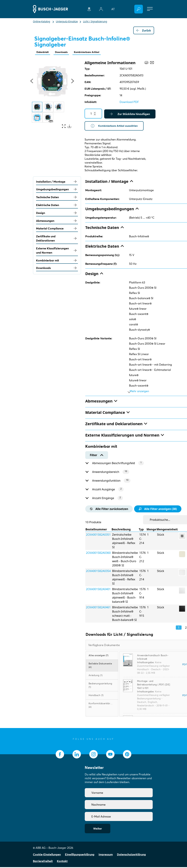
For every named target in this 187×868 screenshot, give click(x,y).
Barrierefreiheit (43, 862)
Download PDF (129, 102)
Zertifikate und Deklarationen (57, 239)
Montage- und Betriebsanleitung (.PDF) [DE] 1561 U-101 (154, 685)
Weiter (98, 829)
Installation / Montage (57, 182)
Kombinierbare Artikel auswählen (116, 127)
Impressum (106, 855)
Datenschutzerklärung (131, 855)
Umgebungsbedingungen (57, 190)
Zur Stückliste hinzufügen (130, 114)
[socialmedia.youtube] (110, 755)
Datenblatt (44, 52)
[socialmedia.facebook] (60, 755)
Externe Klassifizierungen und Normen (57, 251)
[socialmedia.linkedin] (77, 755)
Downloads (64, 52)
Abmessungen (57, 222)
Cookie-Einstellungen (47, 855)
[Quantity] (93, 114)
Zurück (144, 30)
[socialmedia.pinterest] (127, 755)
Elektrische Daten (57, 206)
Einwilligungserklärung (80, 855)
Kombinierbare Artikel (93, 52)
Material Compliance (57, 229)
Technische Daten (57, 198)
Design (57, 214)
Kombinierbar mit (57, 261)
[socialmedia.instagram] (93, 755)
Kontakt (62, 862)
